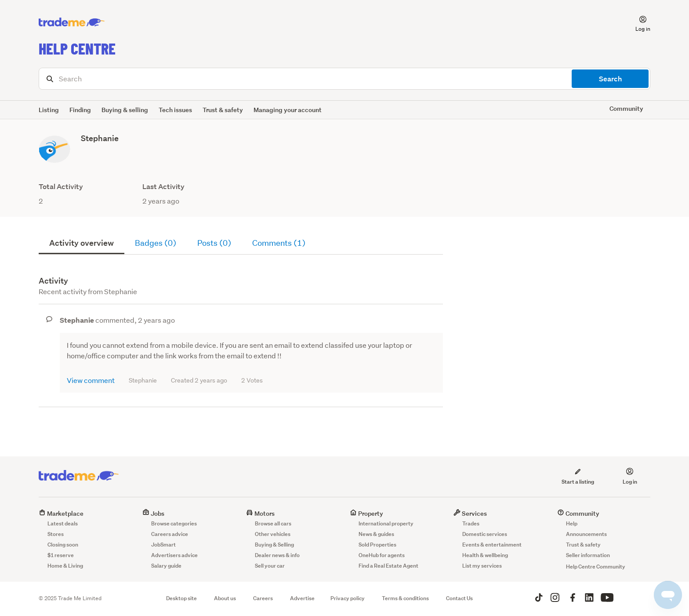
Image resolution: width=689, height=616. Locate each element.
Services (470, 513)
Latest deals (63, 523)
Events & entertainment (492, 545)
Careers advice (170, 534)
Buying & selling (125, 110)
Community (578, 513)
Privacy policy (348, 598)
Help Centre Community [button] (596, 567)
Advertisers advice (174, 555)
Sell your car (270, 566)
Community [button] (626, 108)
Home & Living (65, 566)
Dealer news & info (277, 555)
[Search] (344, 79)
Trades (471, 523)
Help (572, 523)
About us (225, 598)
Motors (260, 513)
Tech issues (175, 110)
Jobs (153, 513)
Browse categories (174, 523)
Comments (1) (279, 243)
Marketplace (61, 513)
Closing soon (63, 545)
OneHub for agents (382, 555)
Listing (49, 110)
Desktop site (181, 598)
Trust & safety (223, 110)
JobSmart (163, 545)
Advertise (302, 598)
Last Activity (163, 187)
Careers (263, 598)
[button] (638, 22)
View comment (91, 380)
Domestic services (485, 534)
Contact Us (459, 598)
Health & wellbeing (485, 555)
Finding (80, 110)
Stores (56, 534)
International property (386, 523)
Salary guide (166, 566)
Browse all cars (273, 523)
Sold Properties (377, 545)
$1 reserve (61, 555)
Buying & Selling (274, 545)
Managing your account (288, 110)
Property (366, 513)
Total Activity (61, 187)
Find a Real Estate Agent (388, 566)
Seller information (588, 555)
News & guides (376, 534)
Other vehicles (273, 534)
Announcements (586, 534)
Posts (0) (214, 243)
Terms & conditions (405, 598)
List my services (482, 566)
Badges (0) (156, 243)
